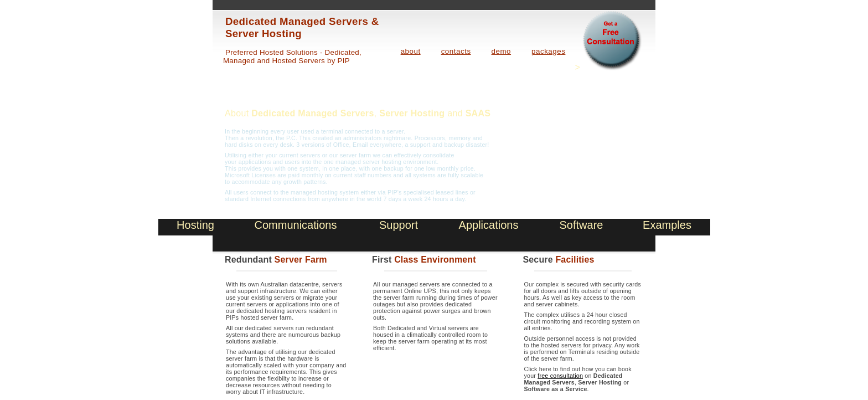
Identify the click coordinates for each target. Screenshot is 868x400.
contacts (456, 51)
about (411, 51)
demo (501, 51)
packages (548, 51)
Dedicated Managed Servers (312, 113)
